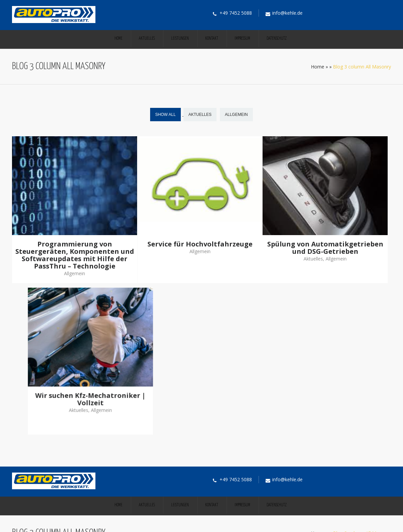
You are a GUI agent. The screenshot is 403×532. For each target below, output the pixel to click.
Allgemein (236, 115)
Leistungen (180, 39)
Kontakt (212, 39)
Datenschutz (277, 39)
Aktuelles (147, 39)
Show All (165, 115)
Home (118, 39)
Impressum (242, 39)
